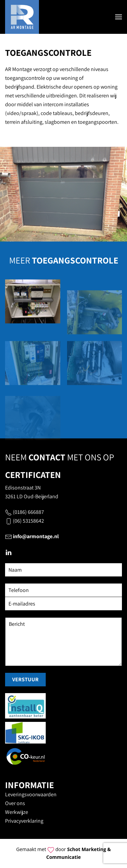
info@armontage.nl (36, 536)
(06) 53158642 (28, 521)
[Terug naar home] (22, 17)
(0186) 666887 (28, 512)
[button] (119, 17)
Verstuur (25, 679)
